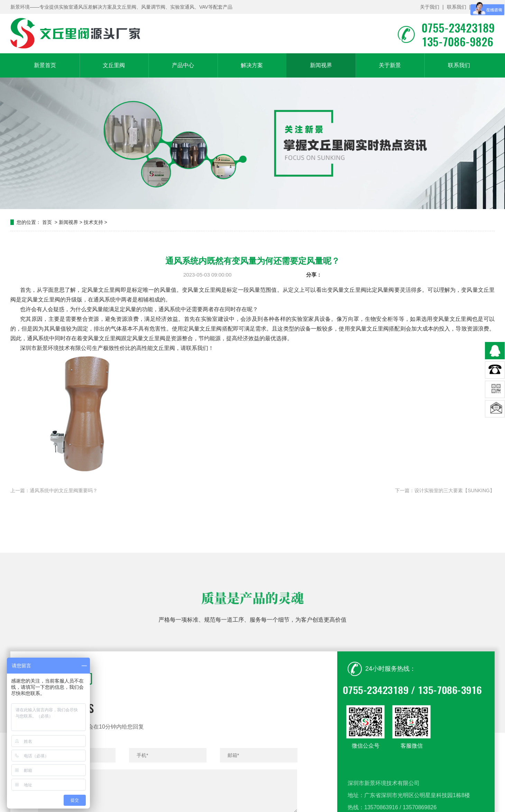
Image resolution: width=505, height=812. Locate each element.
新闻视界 (321, 65)
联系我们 (457, 7)
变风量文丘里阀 (370, 329)
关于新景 (390, 65)
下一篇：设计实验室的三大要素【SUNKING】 (445, 490)
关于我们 (430, 7)
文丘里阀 (114, 65)
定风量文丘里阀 (101, 290)
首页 (47, 222)
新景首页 (45, 65)
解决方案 (252, 65)
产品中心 (183, 65)
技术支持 (93, 222)
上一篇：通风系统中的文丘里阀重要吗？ (54, 490)
